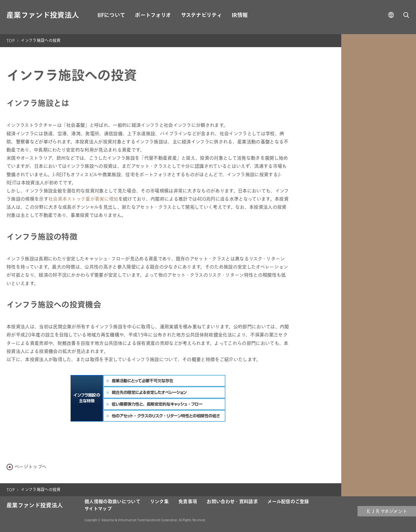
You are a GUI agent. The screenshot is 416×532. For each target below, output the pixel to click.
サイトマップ (98, 509)
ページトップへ (31, 467)
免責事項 (188, 502)
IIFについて (111, 15)
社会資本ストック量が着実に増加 (83, 199)
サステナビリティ (202, 15)
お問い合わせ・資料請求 (232, 502)
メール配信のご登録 (288, 502)
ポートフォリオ (153, 15)
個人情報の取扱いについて (112, 502)
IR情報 (240, 15)
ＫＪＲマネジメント (387, 511)
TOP (11, 41)
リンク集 (159, 502)
